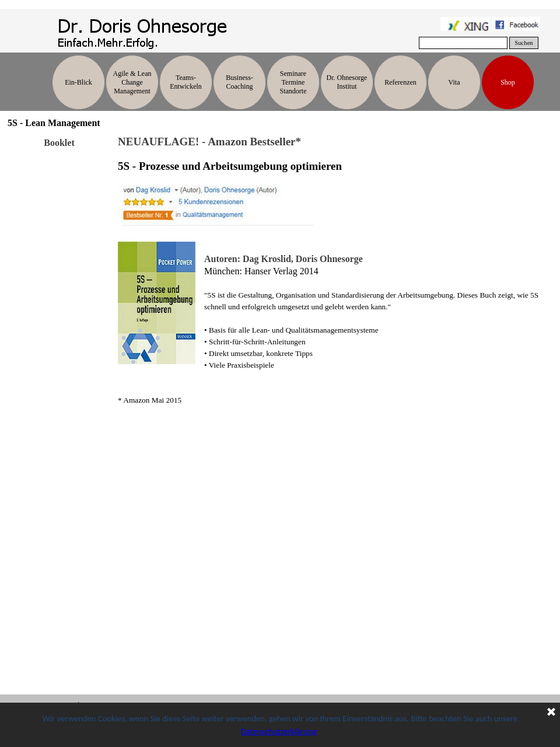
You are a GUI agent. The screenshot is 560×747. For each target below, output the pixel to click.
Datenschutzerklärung (279, 731)
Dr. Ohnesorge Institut (347, 82)
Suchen (524, 43)
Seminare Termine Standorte (293, 82)
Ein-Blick (78, 82)
